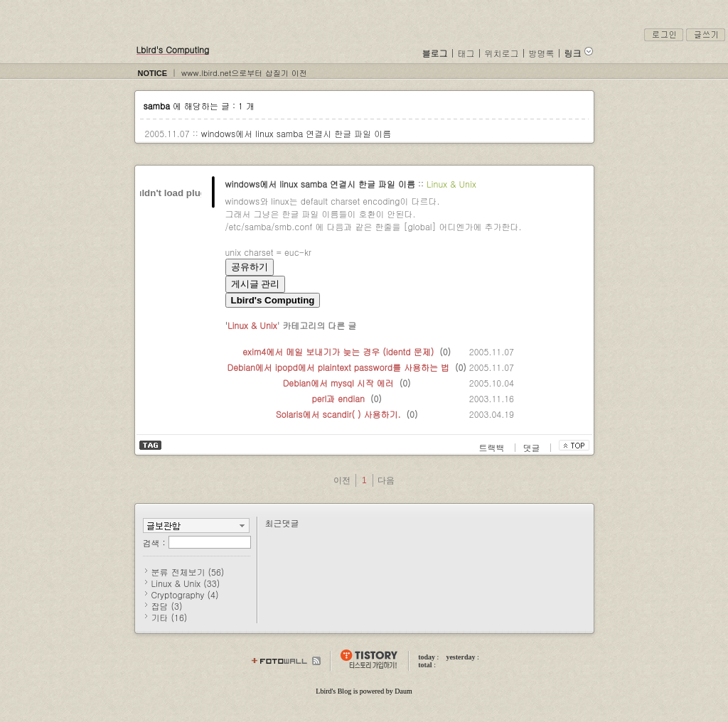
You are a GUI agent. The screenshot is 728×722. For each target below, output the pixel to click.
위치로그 (502, 53)
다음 (386, 480)
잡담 (167, 606)
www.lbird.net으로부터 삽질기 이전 (244, 73)
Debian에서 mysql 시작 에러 (338, 383)
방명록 (542, 53)
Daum (403, 691)
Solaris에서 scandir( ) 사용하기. (338, 414)
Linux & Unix (451, 184)
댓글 (533, 447)
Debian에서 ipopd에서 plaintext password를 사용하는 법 (338, 367)
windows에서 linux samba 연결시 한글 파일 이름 (296, 133)
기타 (170, 617)
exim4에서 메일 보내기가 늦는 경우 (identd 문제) (338, 351)
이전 (342, 480)
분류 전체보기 (188, 572)
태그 (466, 53)
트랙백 (493, 447)
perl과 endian (338, 398)
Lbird (323, 691)
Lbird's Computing (173, 49)
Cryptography (185, 594)
